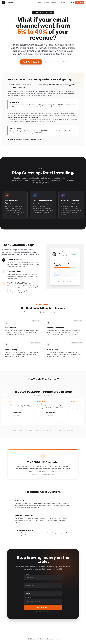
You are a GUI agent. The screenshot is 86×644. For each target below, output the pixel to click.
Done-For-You (55, 3)
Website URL (28, 598)
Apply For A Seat (31, 62)
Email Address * (29, 582)
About (39, 3)
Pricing (63, 3)
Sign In (72, 3)
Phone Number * (29, 590)
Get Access (80, 3)
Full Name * (28, 574)
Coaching (46, 3)
